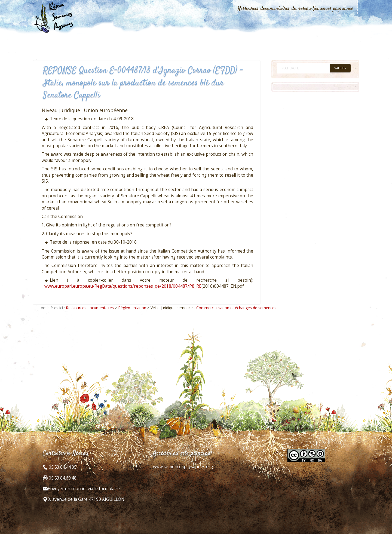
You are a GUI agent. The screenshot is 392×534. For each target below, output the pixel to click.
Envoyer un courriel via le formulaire (84, 489)
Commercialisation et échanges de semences (236, 308)
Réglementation (132, 308)
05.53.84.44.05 (62, 467)
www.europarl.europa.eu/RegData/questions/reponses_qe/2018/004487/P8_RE (123, 286)
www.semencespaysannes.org (183, 467)
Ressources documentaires (90, 308)
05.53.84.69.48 (62, 478)
